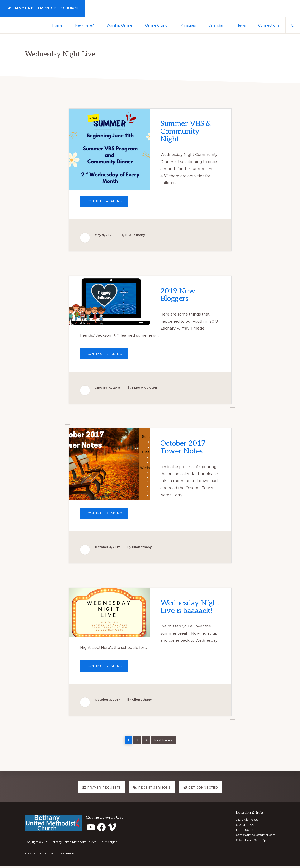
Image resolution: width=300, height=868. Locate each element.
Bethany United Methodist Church (42, 8)
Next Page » (163, 742)
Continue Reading (107, 203)
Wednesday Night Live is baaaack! (183, 612)
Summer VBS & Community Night (187, 131)
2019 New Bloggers (179, 295)
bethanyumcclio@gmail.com (256, 837)
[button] (293, 25)
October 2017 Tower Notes (184, 448)
